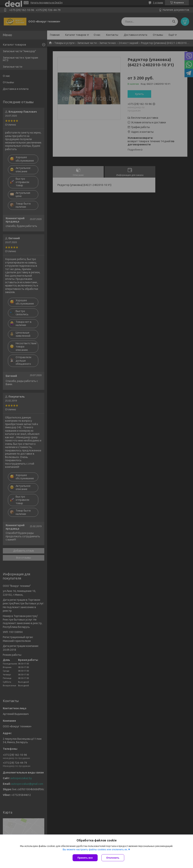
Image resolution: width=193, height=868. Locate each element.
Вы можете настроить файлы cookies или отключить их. (95, 849)
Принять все (85, 858)
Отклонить (113, 858)
